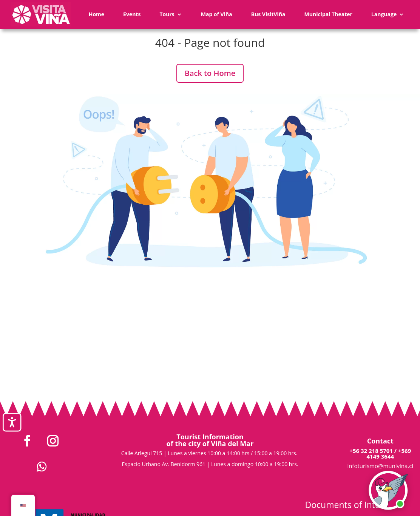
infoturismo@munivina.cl (380, 466)
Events (132, 14)
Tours (167, 14)
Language (384, 14)
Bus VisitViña (268, 14)
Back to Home (210, 73)
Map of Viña (217, 14)
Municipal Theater (328, 14)
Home (97, 14)
